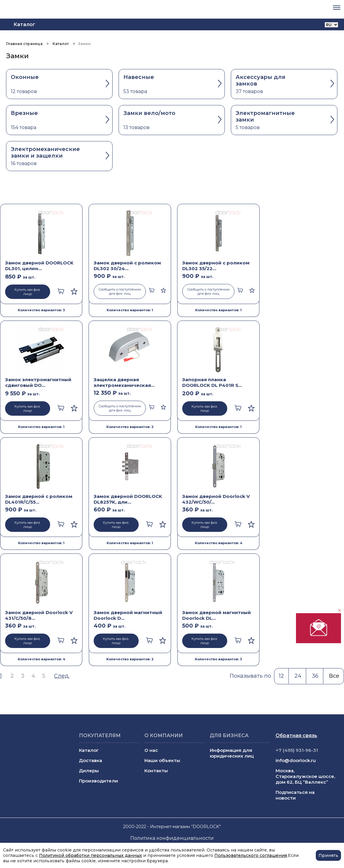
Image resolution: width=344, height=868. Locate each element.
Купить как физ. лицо (27, 292)
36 (315, 676)
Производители (98, 781)
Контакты (156, 771)
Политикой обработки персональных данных (91, 855)
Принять (328, 855)
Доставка (91, 760)
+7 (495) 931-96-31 (297, 750)
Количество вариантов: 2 (130, 427)
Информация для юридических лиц (232, 753)
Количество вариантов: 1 (130, 310)
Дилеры (89, 771)
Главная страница (25, 44)
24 (298, 676)
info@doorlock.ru (296, 760)
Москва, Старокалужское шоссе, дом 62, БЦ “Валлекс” (305, 776)
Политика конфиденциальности (172, 838)
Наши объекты (162, 760)
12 (281, 676)
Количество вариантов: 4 (219, 543)
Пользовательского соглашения (251, 855)
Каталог (61, 44)
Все (334, 676)
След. (62, 676)
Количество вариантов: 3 (41, 310)
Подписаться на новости (295, 795)
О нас (151, 750)
